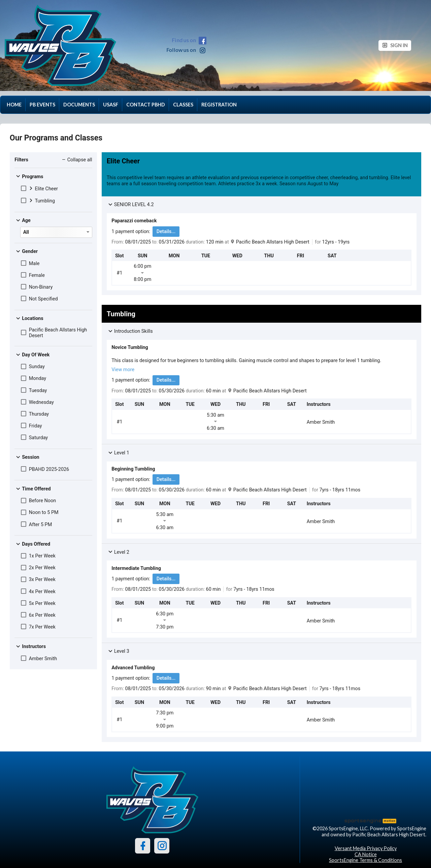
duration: (196, 242)
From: (118, 242)
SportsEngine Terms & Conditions (366, 860)
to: (155, 242)
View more (123, 370)
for (318, 242)
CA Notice (366, 854)
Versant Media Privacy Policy (366, 848)
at (227, 242)
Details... (166, 232)
